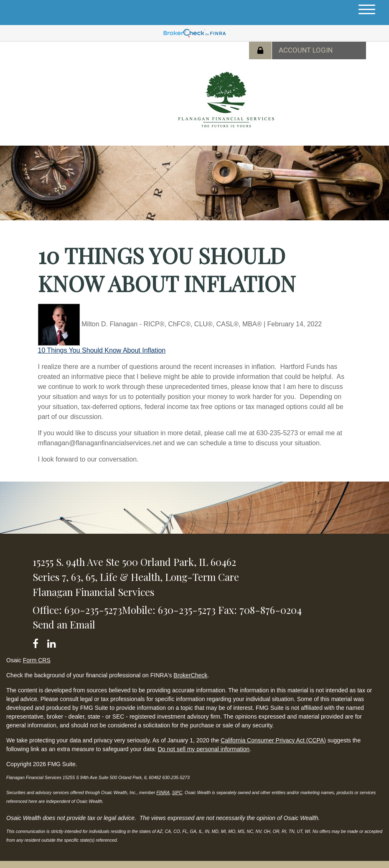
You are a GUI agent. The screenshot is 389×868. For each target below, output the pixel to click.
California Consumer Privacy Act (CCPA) (273, 740)
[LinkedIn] (53, 642)
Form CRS (37, 660)
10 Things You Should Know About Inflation (102, 350)
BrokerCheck (190, 675)
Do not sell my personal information (204, 749)
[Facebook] (38, 642)
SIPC (177, 792)
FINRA (163, 792)
